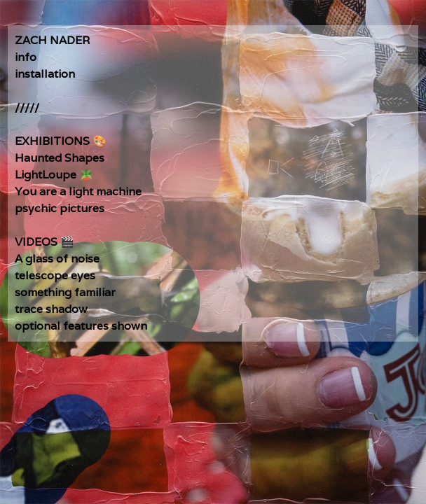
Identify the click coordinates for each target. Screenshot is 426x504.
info (26, 57)
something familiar (65, 292)
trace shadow (51, 309)
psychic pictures (60, 208)
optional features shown (81, 326)
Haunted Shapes (60, 158)
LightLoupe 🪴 (54, 175)
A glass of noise (57, 259)
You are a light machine (78, 191)
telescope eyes (55, 275)
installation (45, 74)
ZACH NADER (52, 40)
